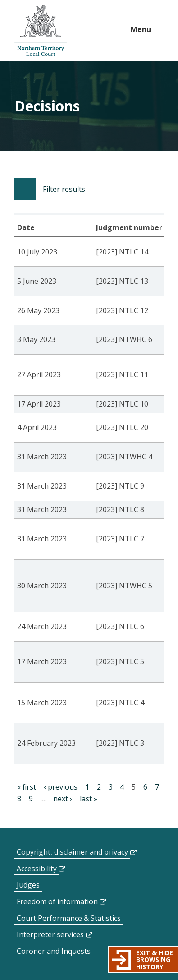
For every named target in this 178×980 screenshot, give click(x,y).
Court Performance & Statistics (69, 918)
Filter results (64, 189)
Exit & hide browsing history (155, 960)
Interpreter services (50, 934)
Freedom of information (57, 901)
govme (41, 30)
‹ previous (61, 787)
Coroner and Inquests (54, 951)
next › (63, 799)
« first (27, 787)
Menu (141, 29)
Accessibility (37, 869)
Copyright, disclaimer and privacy (72, 852)
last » (89, 799)
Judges (28, 885)
